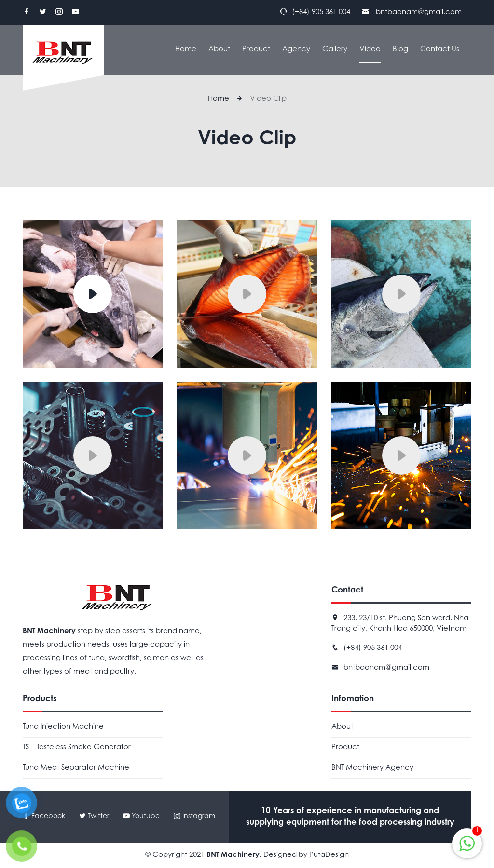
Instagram (194, 817)
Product (256, 49)
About (219, 49)
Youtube (142, 817)
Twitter (94, 817)
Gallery (335, 49)
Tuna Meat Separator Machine (76, 768)
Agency (296, 49)
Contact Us (440, 49)
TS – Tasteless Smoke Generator (77, 748)
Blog (400, 49)
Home (186, 49)
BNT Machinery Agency (372, 768)
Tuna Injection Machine (63, 727)
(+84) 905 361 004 (373, 648)
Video (370, 49)
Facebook (44, 817)
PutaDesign (329, 855)
